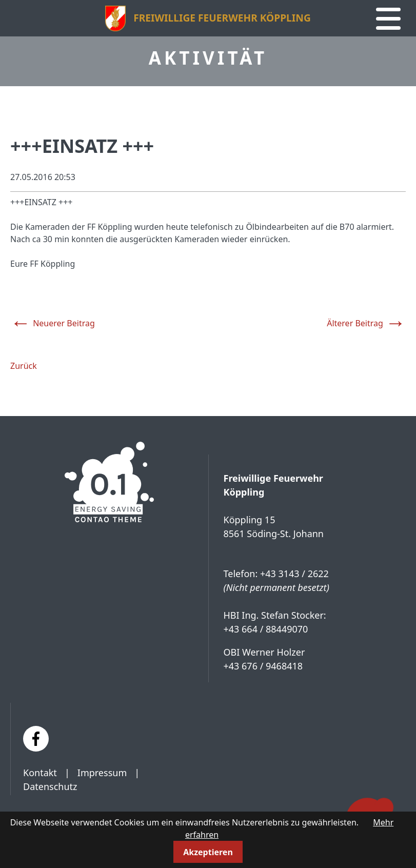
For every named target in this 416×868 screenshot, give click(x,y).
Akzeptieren (208, 852)
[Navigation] (388, 19)
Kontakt (40, 773)
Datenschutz (50, 786)
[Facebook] (36, 739)
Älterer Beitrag (366, 321)
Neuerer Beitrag (53, 321)
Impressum (102, 773)
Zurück (24, 366)
